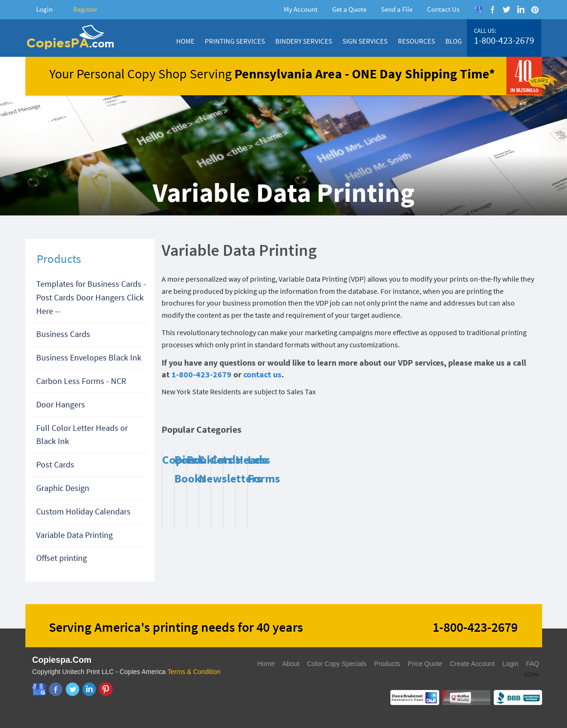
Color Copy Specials (337, 664)
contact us (262, 374)
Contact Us (443, 9)
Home (185, 41)
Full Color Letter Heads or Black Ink (82, 435)
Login (44, 9)
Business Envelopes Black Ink (89, 357)
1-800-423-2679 (504, 40)
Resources (416, 41)
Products (387, 664)
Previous (514, 432)
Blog (454, 41)
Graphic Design (63, 488)
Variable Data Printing (74, 535)
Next (526, 432)
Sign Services (365, 41)
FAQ (532, 664)
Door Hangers (61, 404)
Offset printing (62, 558)
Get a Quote (349, 9)
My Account (301, 9)
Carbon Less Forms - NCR (81, 381)
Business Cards (63, 334)
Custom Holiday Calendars (83, 511)
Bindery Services (304, 41)
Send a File (397, 9)
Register (85, 9)
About (291, 664)
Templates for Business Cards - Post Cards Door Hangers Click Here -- (91, 297)
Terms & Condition (194, 672)
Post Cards (55, 464)
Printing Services (235, 41)
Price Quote (425, 664)
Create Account (472, 664)
